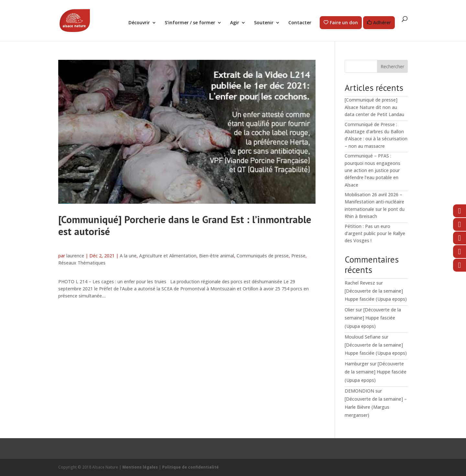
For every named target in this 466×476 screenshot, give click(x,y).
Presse (298, 256)
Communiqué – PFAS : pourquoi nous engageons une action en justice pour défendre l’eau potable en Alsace (372, 170)
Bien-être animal (216, 256)
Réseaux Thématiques (82, 263)
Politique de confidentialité (190, 467)
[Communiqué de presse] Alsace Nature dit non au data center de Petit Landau (374, 107)
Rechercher (392, 66)
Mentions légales (140, 467)
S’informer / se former (190, 23)
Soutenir (264, 23)
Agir (235, 23)
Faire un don (344, 23)
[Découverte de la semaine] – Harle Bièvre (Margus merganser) (376, 407)
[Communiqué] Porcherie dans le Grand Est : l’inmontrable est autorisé (185, 225)
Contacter (300, 23)
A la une (128, 256)
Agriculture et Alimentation (168, 256)
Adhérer (382, 23)
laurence (75, 256)
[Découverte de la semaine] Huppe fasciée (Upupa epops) (373, 318)
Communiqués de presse (263, 256)
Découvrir (139, 23)
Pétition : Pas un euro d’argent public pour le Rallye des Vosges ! (375, 233)
